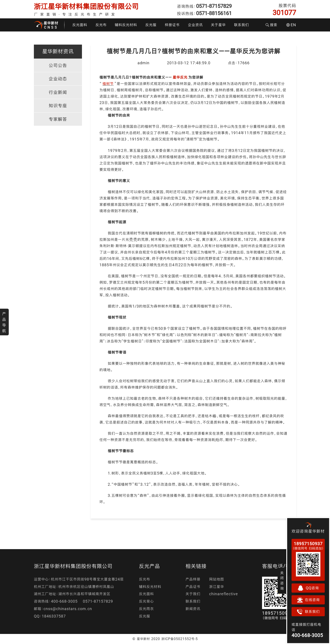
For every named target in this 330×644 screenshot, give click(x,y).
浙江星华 (217, 587)
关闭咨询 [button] (282, 581)
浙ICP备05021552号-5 (180, 639)
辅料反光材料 (126, 25)
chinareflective (224, 594)
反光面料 (80, 25)
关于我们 (193, 594)
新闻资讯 (193, 609)
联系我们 (241, 25)
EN (291, 25)
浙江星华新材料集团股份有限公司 (86, 6)
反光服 (151, 25)
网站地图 (217, 579)
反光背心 (146, 601)
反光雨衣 (146, 609)
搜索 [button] (271, 25)
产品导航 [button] (4, 322)
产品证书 (193, 587)
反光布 (101, 25)
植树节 (108, 84)
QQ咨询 (308, 588)
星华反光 (180, 77)
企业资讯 (195, 25)
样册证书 (172, 25)
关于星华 (218, 25)
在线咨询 (308, 600)
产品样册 (193, 579)
